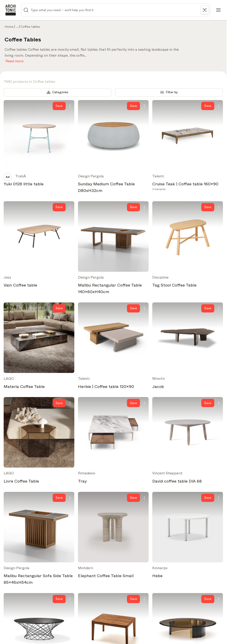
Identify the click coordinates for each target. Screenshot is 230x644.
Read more (14, 60)
